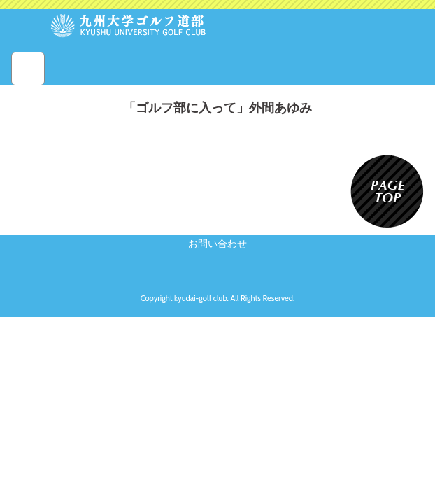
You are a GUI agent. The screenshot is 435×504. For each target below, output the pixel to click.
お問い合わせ (217, 244)
